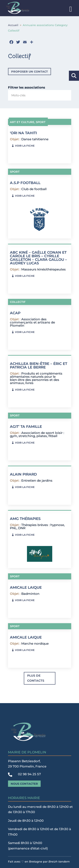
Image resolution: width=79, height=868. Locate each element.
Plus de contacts (36, 678)
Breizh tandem (59, 861)
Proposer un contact (29, 72)
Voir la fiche (25, 146)
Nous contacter (24, 784)
